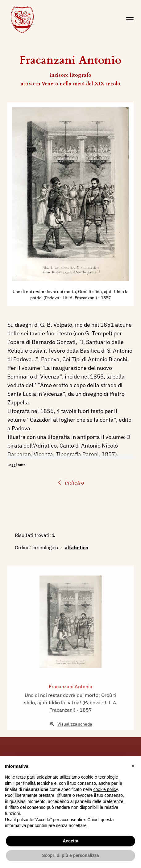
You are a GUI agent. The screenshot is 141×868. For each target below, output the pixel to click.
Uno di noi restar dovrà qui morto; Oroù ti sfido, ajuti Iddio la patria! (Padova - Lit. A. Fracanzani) (71, 711)
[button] (133, 766)
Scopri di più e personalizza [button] (70, 855)
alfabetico (77, 547)
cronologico (45, 547)
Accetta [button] (70, 841)
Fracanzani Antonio (70, 695)
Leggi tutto (17, 465)
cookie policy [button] (105, 789)
